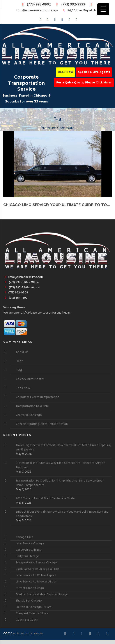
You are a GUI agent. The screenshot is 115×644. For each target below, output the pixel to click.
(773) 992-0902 (36, 5)
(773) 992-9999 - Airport (22, 288)
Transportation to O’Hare (32, 406)
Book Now (65, 72)
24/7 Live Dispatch (79, 11)
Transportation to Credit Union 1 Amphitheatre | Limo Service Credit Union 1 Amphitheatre (60, 483)
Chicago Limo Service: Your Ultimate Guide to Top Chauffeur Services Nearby (57, 205)
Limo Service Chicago (30, 544)
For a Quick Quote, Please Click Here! (84, 83)
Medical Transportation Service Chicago (42, 594)
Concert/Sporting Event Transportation (42, 424)
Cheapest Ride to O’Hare (32, 613)
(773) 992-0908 (16, 293)
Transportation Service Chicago (36, 563)
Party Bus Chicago (27, 556)
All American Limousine (28, 634)
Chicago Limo (25, 537)
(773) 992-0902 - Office (21, 282)
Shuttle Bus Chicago (29, 601)
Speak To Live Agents (94, 72)
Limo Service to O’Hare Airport (36, 575)
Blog (19, 370)
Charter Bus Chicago (29, 415)
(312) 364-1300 (15, 298)
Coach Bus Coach (27, 620)
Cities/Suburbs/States (30, 379)
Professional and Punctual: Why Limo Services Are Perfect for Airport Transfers (61, 465)
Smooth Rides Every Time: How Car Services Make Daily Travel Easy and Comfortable (62, 514)
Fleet (19, 361)
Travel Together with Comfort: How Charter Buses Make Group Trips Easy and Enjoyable (64, 448)
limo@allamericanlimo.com (55, 8)
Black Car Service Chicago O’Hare (37, 569)
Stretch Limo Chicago (30, 588)
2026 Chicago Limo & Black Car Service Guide (45, 499)
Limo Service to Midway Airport (37, 582)
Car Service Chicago (29, 550)
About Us (22, 352)
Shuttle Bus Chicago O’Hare (34, 607)
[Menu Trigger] (103, 9)
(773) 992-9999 (70, 5)
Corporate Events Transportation (37, 397)
